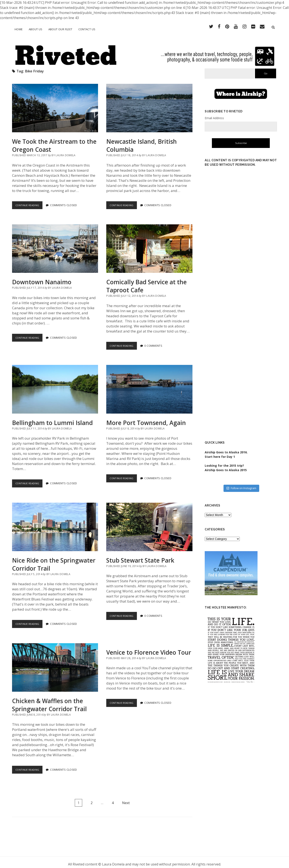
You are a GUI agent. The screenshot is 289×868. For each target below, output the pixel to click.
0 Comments (156, 342)
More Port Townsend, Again (149, 386)
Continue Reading (30, 202)
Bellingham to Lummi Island (55, 386)
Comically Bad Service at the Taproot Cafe (149, 245)
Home (19, 29)
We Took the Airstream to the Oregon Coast (55, 104)
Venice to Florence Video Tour (149, 649)
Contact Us (87, 29)
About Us (36, 29)
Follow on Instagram (241, 484)
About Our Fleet (60, 29)
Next (126, 799)
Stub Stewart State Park (149, 523)
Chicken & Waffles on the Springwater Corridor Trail (55, 664)
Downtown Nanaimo (55, 245)
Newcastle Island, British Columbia (149, 104)
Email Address (214, 114)
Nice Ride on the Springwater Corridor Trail (55, 523)
